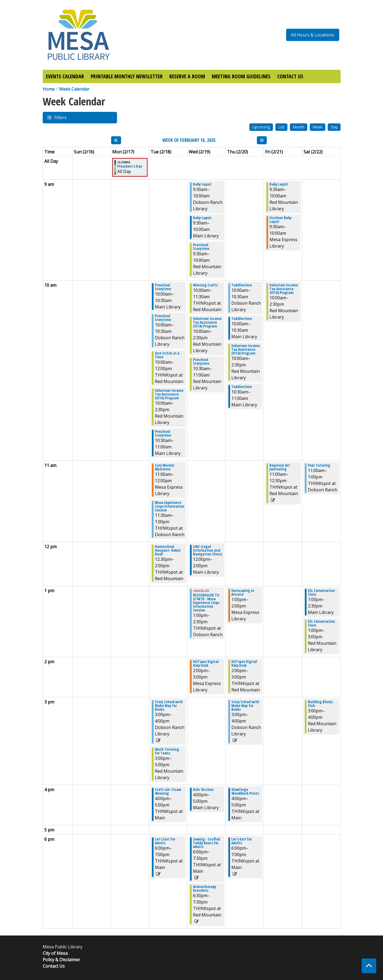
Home (49, 89)
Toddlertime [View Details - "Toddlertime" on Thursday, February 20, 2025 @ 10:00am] (242, 285)
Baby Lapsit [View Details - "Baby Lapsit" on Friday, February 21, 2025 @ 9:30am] (279, 184)
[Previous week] (116, 140)
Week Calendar (74, 89)
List (281, 127)
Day (334, 127)
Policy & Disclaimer (61, 960)
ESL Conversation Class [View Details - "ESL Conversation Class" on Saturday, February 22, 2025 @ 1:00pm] (321, 592)
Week (318, 127)
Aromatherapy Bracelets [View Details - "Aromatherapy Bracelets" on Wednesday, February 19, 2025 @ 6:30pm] (205, 889)
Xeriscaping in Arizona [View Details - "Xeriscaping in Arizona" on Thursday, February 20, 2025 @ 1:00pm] (243, 592)
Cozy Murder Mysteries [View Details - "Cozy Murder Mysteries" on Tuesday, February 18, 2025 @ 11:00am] (165, 467)
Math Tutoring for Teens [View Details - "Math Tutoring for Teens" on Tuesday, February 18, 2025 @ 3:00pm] (167, 751)
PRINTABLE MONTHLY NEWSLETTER (127, 76)
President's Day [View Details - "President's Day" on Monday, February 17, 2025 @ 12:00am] (130, 166)
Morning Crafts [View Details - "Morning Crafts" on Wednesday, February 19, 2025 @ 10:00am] (205, 285)
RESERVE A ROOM (187, 76)
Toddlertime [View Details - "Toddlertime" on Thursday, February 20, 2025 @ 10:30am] (242, 387)
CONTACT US (290, 76)
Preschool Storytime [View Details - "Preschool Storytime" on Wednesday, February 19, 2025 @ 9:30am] (201, 247)
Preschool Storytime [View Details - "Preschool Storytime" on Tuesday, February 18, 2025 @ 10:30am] (163, 433)
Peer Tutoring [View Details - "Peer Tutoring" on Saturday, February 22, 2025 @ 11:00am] (319, 465)
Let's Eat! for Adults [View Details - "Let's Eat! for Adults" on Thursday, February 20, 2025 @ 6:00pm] (242, 841)
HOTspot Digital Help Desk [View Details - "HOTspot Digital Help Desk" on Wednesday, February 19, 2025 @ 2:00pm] (206, 664)
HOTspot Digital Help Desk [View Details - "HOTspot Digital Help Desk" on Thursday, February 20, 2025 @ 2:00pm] (244, 664)
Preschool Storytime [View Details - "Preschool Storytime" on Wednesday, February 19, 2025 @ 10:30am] (201, 362)
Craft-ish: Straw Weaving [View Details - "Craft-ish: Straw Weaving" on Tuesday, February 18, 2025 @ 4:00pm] (168, 791)
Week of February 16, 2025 (189, 140)
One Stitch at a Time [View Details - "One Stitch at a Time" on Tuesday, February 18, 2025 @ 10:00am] (167, 355)
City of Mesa (55, 953)
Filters (60, 117)
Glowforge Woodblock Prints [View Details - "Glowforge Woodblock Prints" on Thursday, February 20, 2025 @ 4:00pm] (245, 791)
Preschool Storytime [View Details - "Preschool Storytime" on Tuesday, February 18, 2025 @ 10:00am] (163, 287)
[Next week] (262, 140)
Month (299, 127)
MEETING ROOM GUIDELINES (241, 76)
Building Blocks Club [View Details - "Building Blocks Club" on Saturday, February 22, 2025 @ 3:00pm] (320, 704)
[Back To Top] (369, 966)
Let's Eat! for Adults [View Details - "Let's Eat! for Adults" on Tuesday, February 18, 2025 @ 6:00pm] (165, 841)
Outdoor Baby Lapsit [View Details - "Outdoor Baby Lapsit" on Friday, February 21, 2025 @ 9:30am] (280, 220)
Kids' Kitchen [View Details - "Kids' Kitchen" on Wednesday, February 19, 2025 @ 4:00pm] (203, 790)
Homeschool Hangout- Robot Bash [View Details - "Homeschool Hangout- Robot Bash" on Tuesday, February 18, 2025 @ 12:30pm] (168, 550)
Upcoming (261, 127)
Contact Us (54, 966)
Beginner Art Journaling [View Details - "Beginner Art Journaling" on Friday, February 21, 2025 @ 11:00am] (280, 467)
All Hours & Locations (313, 35)
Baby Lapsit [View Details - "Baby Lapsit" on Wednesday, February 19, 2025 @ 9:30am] (202, 184)
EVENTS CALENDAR (65, 76)
